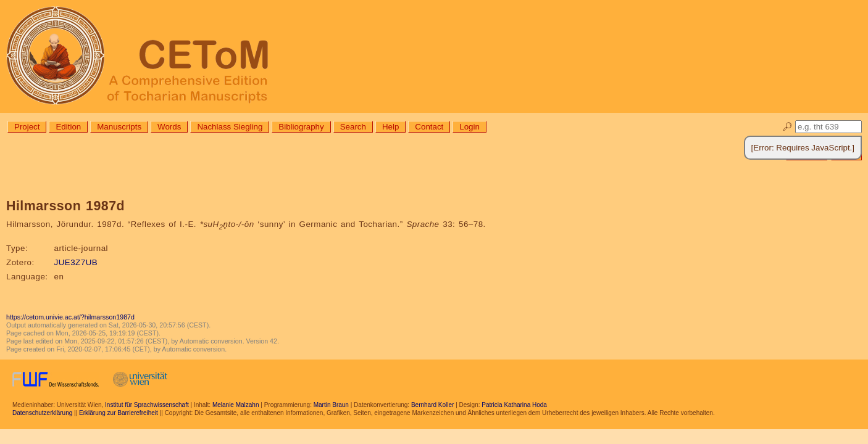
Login (469, 127)
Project (27, 127)
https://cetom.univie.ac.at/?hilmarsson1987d (70, 317)
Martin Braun (331, 405)
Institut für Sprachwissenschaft (147, 405)
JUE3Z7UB (76, 262)
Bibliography (301, 127)
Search (353, 127)
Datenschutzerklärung (42, 413)
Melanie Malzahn (236, 405)
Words (169, 127)
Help (390, 127)
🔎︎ (787, 127)
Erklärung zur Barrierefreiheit (119, 413)
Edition (68, 127)
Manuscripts (119, 127)
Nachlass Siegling (230, 127)
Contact (429, 127)
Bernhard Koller (432, 405)
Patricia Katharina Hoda (514, 405)
